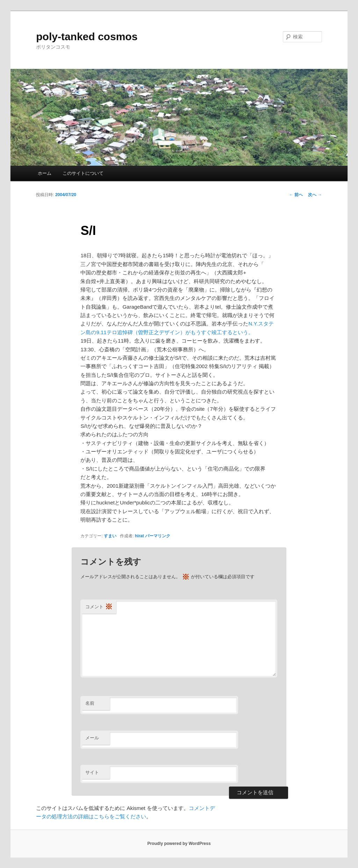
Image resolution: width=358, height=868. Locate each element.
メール (92, 738)
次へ (315, 195)
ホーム (45, 173)
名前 (90, 703)
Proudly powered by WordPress (179, 844)
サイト (92, 772)
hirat (139, 536)
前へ (296, 195)
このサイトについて (83, 173)
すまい (110, 536)
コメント (99, 607)
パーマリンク (158, 536)
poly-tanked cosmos (87, 37)
